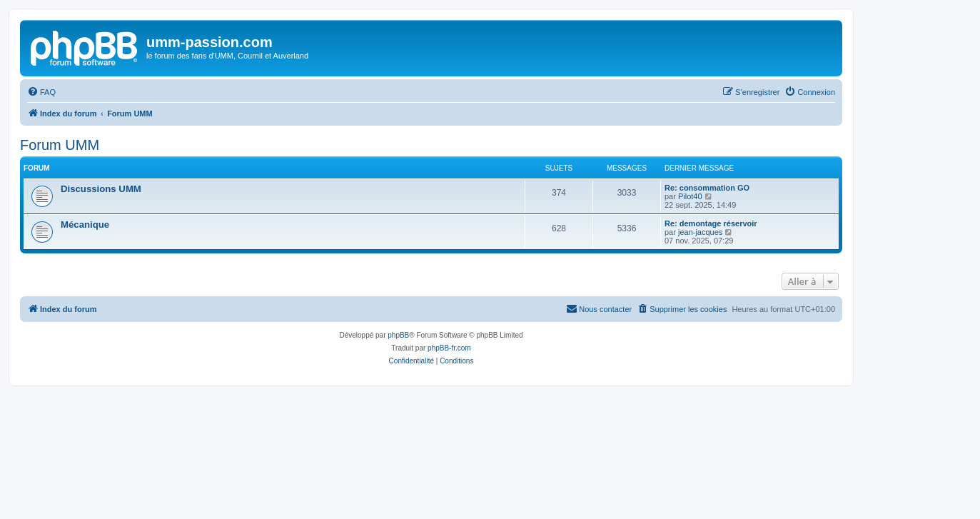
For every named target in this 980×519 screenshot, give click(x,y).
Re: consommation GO (707, 188)
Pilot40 (690, 196)
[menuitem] (41, 92)
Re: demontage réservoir (711, 223)
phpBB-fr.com (449, 348)
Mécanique (85, 225)
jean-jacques (700, 232)
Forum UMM (60, 145)
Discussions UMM (101, 189)
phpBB (398, 335)
